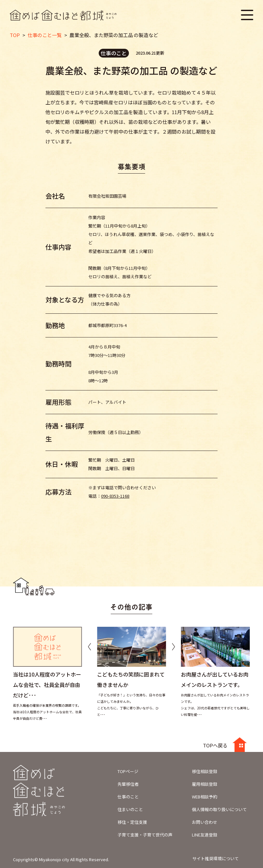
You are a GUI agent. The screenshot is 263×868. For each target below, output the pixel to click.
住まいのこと (130, 809)
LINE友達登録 (205, 835)
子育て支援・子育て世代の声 (145, 835)
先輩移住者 (128, 784)
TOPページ (128, 771)
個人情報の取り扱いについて (219, 809)
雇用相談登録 (205, 784)
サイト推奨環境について (215, 858)
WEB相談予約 (205, 797)
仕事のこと (128, 797)
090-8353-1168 (115, 496)
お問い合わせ (205, 822)
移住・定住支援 (132, 822)
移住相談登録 (205, 771)
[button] (174, 647)
